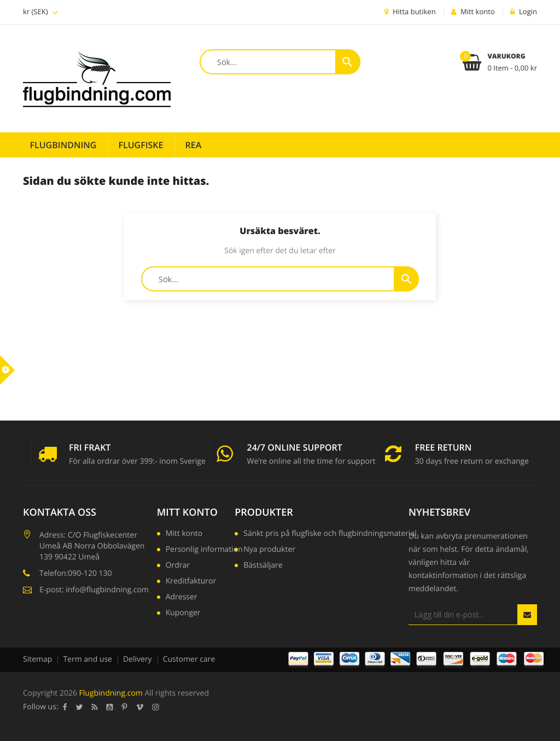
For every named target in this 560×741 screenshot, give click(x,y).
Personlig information (204, 550)
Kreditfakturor (191, 582)
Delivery (138, 659)
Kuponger (183, 614)
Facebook (65, 707)
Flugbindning (63, 145)
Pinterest (125, 707)
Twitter (80, 707)
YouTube (110, 707)
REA (194, 145)
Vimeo (140, 707)
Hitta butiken (410, 11)
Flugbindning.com (111, 693)
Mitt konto (187, 512)
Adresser (182, 598)
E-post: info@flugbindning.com (94, 590)
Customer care (189, 659)
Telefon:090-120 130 (76, 573)
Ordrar (178, 566)
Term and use (87, 659)
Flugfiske (141, 145)
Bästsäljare (263, 566)
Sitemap (37, 659)
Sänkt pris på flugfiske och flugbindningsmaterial (330, 534)
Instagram (156, 707)
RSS (95, 707)
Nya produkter (269, 550)
